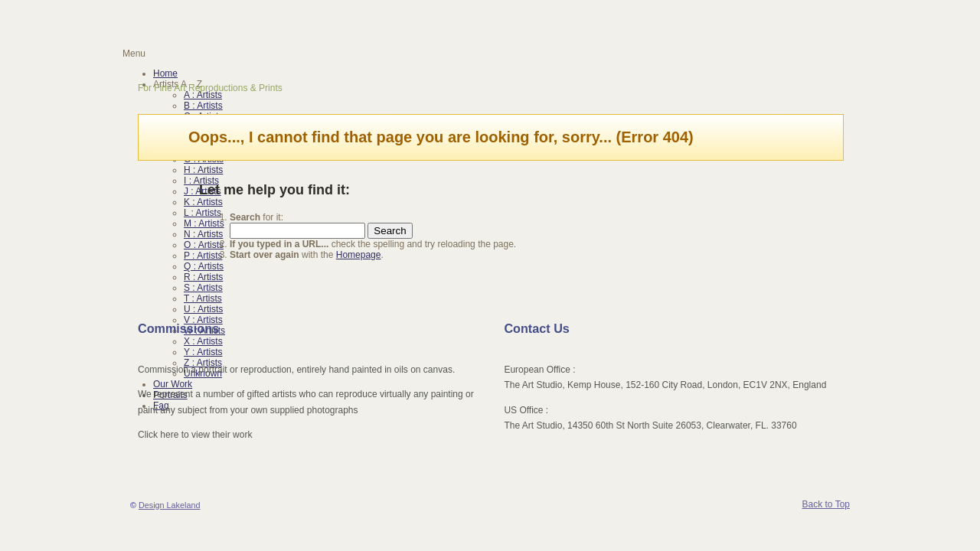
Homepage (359, 255)
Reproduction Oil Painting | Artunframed (242, 21)
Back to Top (826, 504)
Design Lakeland (169, 505)
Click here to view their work (195, 435)
